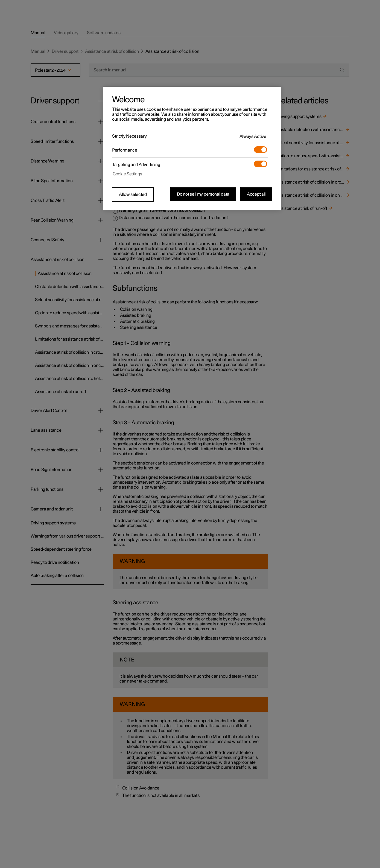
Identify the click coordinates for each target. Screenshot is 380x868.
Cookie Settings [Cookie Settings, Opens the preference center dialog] (127, 174)
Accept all (256, 194)
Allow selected (133, 194)
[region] (192, 149)
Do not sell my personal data (203, 194)
